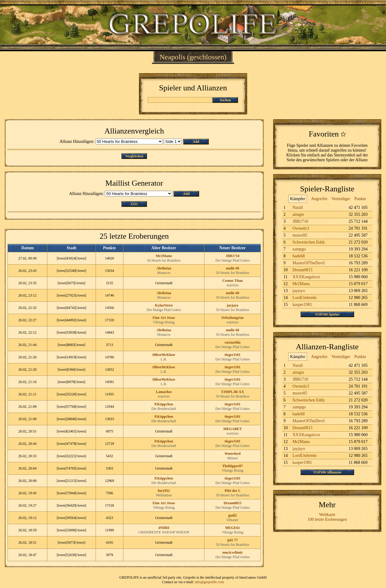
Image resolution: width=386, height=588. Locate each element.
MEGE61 (233, 528)
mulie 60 (233, 268)
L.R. (164, 359)
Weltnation (164, 495)
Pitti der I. (233, 491)
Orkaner (232, 520)
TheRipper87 (233, 466)
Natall (298, 208)
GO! (134, 204)
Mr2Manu (164, 256)
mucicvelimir (232, 552)
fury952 (164, 491)
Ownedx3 (301, 228)
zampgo (299, 249)
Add (196, 142)
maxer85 (300, 235)
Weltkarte (327, 515)
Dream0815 (233, 503)
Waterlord (232, 454)
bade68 (299, 256)
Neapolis (172, 57)
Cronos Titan (233, 281)
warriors (233, 285)
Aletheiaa (164, 268)
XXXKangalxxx (306, 277)
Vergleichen (134, 156)
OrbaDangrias (233, 318)
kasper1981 (302, 305)
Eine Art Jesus (164, 318)
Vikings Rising (164, 322)
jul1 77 (233, 540)
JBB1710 (233, 256)
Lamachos (164, 392)
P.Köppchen (164, 404)
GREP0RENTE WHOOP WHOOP (164, 532)
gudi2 (233, 515)
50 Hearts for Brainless (164, 260)
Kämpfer (298, 199)
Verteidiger (341, 199)
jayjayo (233, 305)
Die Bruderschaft (164, 409)
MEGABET (232, 429)
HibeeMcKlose (164, 355)
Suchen (225, 100)
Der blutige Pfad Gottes (233, 260)
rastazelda (233, 342)
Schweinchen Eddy (309, 242)
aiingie (298, 214)
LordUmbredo (305, 298)
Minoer (232, 458)
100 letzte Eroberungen (327, 519)
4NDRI (164, 528)
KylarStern (164, 305)
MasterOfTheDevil (309, 263)
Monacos (164, 273)
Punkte (360, 199)
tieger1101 (233, 355)
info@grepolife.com (209, 582)
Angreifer (319, 199)
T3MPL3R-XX (233, 392)
